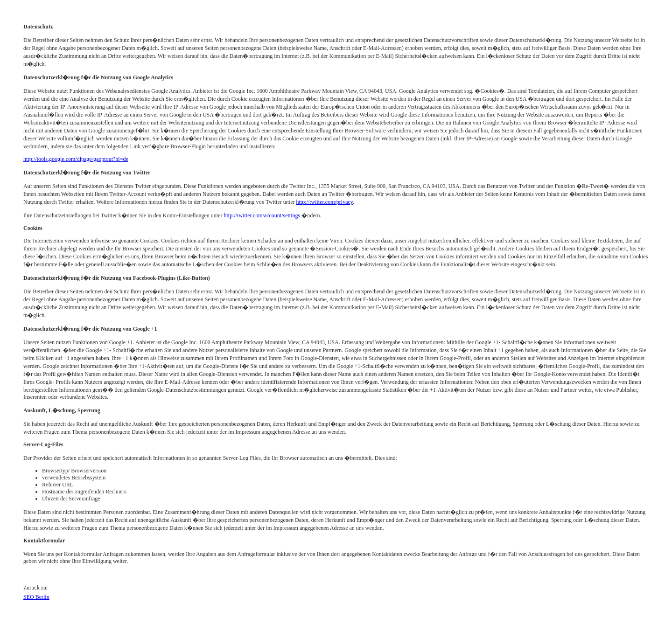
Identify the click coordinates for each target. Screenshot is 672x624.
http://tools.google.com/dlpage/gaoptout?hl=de (76, 159)
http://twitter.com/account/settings (262, 215)
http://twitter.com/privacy (325, 202)
